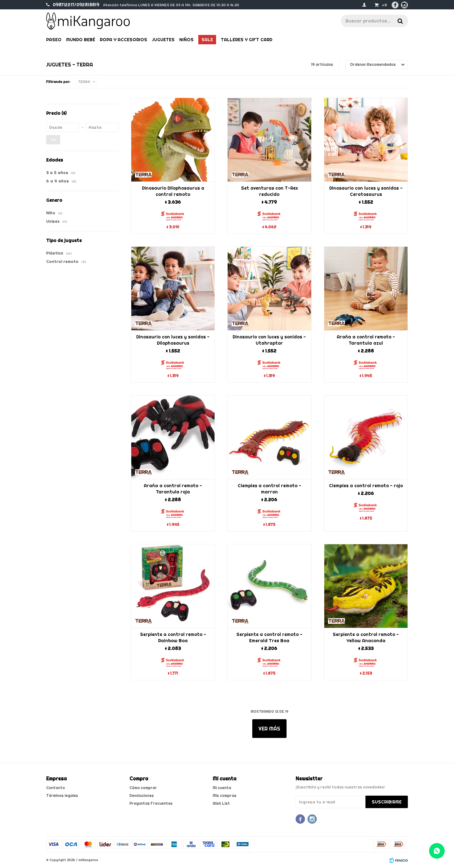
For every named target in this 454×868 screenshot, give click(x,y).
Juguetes (163, 40)
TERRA (84, 82)
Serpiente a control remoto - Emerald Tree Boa (269, 638)
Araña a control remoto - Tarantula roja (173, 489)
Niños (186, 40)
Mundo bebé (81, 40)
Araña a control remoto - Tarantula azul (366, 340)
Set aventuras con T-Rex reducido (269, 191)
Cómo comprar (143, 788)
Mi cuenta (222, 788)
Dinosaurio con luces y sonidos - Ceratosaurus (366, 191)
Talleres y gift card (246, 40)
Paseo (54, 40)
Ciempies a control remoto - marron (269, 489)
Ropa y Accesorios (123, 40)
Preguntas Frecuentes (151, 803)
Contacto (56, 788)
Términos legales (62, 795)
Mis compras (225, 795)
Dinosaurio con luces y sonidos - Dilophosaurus (173, 340)
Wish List (221, 803)
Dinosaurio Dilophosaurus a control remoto (173, 191)
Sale (207, 40)
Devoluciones (142, 795)
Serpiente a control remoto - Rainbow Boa (173, 638)
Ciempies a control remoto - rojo (366, 486)
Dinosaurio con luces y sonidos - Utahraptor (269, 340)
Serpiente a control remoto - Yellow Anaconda (366, 638)
